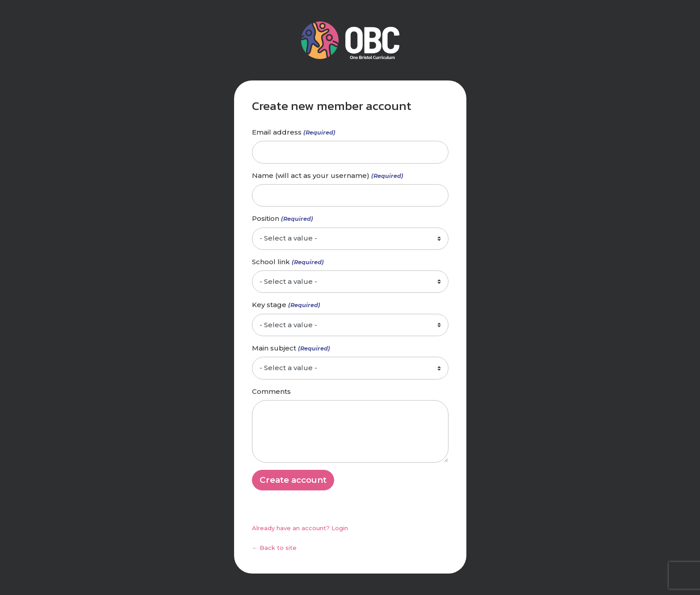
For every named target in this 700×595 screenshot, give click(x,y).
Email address (277, 132)
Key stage (269, 305)
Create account (293, 480)
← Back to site (274, 548)
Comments (271, 391)
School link (271, 262)
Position (266, 218)
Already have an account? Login (300, 528)
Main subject (274, 348)
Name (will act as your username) (311, 175)
